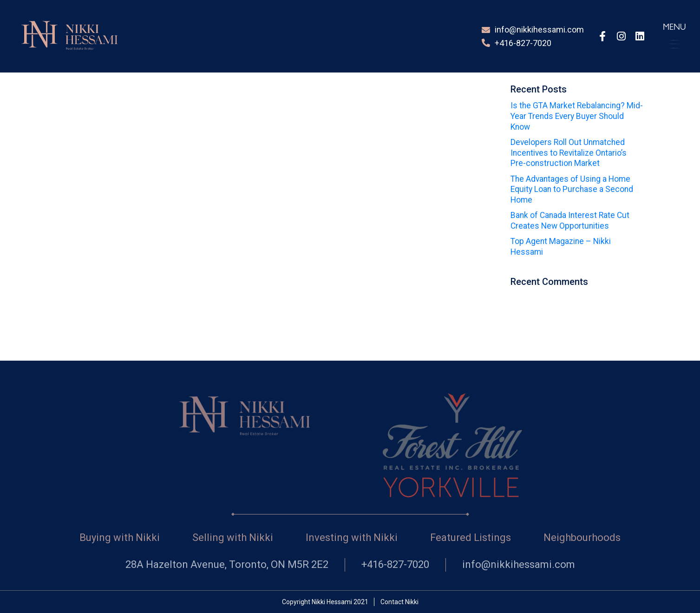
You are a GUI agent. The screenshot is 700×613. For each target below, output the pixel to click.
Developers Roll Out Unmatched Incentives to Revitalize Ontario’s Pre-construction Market (569, 153)
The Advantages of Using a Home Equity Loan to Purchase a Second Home (572, 190)
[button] (674, 36)
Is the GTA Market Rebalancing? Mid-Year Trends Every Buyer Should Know (577, 116)
